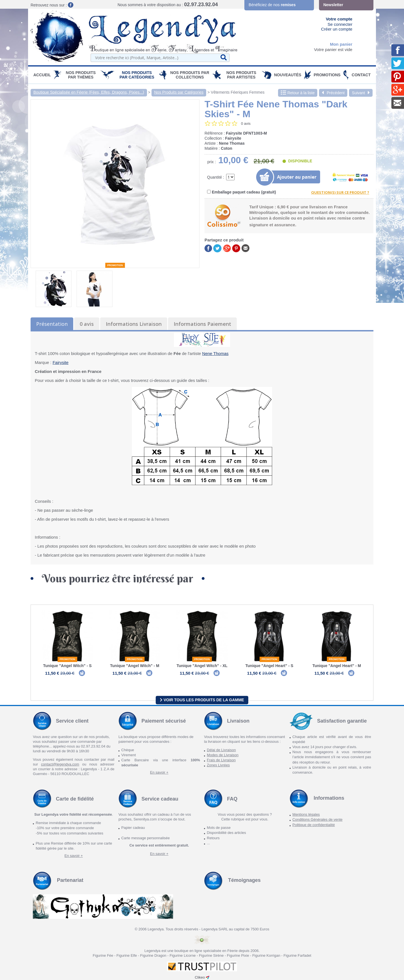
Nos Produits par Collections (190, 75)
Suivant (361, 93)
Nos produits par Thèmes (81, 75)
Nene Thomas (215, 353)
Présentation (52, 324)
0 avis (87, 324)
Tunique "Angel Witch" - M (135, 666)
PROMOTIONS (327, 75)
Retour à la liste (298, 93)
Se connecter (340, 24)
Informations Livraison (134, 324)
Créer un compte (337, 29)
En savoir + (159, 773)
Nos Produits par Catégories (137, 75)
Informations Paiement (202, 324)
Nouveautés (288, 75)
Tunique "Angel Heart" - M (337, 666)
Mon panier (341, 44)
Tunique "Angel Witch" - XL (202, 666)
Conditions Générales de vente (317, 820)
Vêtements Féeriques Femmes (237, 92)
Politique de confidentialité (314, 825)
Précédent (333, 93)
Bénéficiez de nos (272, 5)
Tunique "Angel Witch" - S (67, 666)
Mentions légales (306, 815)
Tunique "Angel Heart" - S (269, 666)
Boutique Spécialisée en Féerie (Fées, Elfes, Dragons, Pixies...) (89, 92)
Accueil (42, 75)
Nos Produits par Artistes (241, 75)
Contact (361, 75)
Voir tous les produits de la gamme (202, 700)
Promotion (115, 265)
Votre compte (339, 19)
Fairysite (60, 362)
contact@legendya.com (60, 764)
